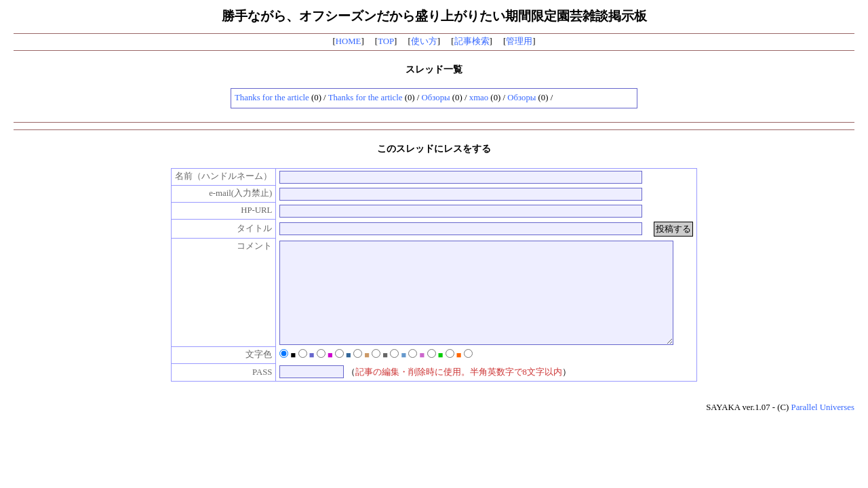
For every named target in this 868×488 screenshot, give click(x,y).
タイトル (241, 228)
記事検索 (472, 41)
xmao (479, 98)
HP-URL (242, 210)
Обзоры (436, 98)
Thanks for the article (272, 98)
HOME (349, 41)
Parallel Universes (823, 428)
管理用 (519, 41)
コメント (241, 246)
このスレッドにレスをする (434, 148)
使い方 (424, 41)
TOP (386, 41)
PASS (248, 392)
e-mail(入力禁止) (226, 193)
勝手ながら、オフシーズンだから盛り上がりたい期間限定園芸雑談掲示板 (434, 16)
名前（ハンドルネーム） (210, 176)
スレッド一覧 (434, 69)
